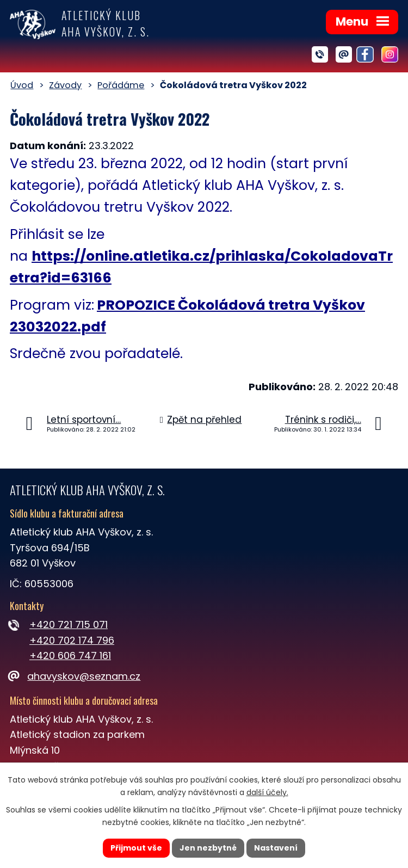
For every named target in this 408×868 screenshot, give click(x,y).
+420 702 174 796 (72, 640)
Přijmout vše (136, 848)
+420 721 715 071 (69, 624)
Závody (65, 85)
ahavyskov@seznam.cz (75, 676)
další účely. (267, 792)
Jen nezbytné (208, 848)
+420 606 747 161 (70, 655)
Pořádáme (121, 85)
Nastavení (276, 848)
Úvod (22, 85)
